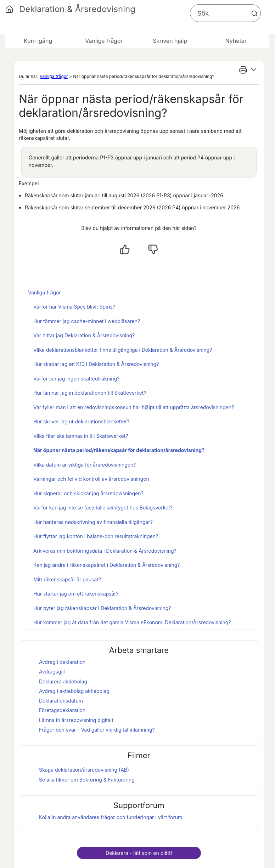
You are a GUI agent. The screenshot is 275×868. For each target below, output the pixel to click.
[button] (254, 13)
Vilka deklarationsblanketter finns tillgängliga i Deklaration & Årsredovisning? (123, 350)
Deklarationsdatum (61, 701)
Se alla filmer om (87, 780)
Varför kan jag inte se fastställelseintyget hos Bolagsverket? (103, 508)
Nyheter (236, 41)
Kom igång (38, 41)
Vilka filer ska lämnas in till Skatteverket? (81, 436)
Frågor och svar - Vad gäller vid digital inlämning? (97, 730)
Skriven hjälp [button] (170, 41)
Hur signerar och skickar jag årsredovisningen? (88, 493)
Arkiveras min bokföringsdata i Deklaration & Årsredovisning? (105, 551)
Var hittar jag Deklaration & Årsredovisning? (84, 335)
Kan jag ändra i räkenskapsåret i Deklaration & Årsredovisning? (107, 565)
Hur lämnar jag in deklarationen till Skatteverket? (90, 393)
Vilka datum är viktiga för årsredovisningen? (85, 465)
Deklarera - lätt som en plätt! (139, 853)
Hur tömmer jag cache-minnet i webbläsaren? (87, 321)
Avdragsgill (52, 672)
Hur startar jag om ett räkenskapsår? (76, 594)
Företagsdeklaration (62, 710)
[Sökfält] (225, 13)
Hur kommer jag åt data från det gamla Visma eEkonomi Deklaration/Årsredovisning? (132, 622)
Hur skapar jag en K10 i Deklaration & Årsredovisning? (96, 364)
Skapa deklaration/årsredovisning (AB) (84, 770)
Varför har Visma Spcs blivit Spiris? (74, 307)
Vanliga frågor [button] (104, 41)
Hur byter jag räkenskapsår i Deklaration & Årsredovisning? (102, 608)
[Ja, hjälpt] (125, 249)
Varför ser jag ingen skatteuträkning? (76, 379)
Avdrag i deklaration (62, 662)
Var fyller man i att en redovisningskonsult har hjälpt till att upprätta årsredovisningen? (134, 407)
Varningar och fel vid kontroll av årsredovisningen (91, 479)
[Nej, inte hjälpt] (153, 249)
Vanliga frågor (54, 76)
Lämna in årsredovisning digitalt (76, 720)
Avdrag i (61, 691)
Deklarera (63, 681)
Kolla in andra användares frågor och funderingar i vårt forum (111, 817)
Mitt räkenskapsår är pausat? (67, 579)
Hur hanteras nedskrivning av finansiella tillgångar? (93, 522)
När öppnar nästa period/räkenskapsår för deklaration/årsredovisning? (119, 450)
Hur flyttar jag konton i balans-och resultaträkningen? (96, 536)
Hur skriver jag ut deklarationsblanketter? (81, 421)
